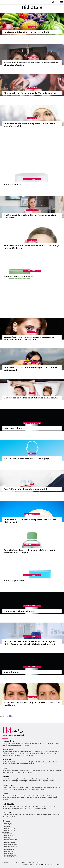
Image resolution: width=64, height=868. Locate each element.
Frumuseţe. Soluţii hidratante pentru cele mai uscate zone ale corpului (30, 125)
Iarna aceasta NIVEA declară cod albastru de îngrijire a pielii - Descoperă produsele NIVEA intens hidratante (31, 643)
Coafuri (24, 762)
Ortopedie (45, 781)
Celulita (55, 762)
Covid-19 (5, 816)
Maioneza (21, 798)
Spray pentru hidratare (15, 428)
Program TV (6, 755)
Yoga (28, 787)
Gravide (28, 808)
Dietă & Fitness (32, 210)
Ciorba (15, 796)
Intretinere (32, 88)
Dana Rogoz (6, 753)
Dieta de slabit (7, 789)
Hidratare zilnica (12, 184)
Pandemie (12, 816)
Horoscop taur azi (8, 841)
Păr (4, 762)
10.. (18, 716)
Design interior (52, 806)
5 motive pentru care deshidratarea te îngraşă (26, 459)
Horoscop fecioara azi (9, 839)
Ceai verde (35, 781)
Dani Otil (13, 753)
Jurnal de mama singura (17, 808)
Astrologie (6, 832)
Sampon (46, 762)
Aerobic (40, 787)
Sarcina (5, 779)
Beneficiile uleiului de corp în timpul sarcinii (26, 489)
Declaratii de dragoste (22, 745)
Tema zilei (25, 815)
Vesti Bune (56, 815)
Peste (19, 796)
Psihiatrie (52, 781)
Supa (35, 796)
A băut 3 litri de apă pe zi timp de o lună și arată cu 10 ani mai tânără (32, 704)
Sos (23, 796)
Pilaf (26, 798)
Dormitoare (43, 806)
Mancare (5, 796)
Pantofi (43, 770)
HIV (40, 781)
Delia (28, 753)
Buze (51, 762)
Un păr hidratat (12, 672)
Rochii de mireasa (23, 770)
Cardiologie (14, 781)
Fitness (9, 787)
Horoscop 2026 (7, 823)
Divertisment (32, 57)
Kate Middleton (18, 752)
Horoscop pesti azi (8, 850)
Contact (59, 864)
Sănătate (32, 454)
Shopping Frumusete (32, 179)
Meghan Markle (7, 752)
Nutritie (32, 27)
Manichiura (39, 762)
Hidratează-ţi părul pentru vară (19, 611)
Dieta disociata (17, 789)
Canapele (35, 806)
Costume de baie (35, 770)
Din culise (6, 815)
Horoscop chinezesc (9, 830)
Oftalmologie (23, 781)
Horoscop (6, 821)
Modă (5, 768)
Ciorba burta (51, 798)
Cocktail (52, 796)
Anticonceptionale (54, 779)
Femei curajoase (36, 808)
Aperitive (10, 798)
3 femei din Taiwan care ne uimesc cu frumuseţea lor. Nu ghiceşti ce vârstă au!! (31, 64)
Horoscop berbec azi (9, 855)
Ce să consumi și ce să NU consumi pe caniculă (26, 32)
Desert (15, 798)
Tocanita (46, 796)
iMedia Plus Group (21, 863)
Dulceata (40, 796)
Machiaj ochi (6, 764)
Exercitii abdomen (48, 787)
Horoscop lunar (7, 834)
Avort (29, 781)
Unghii (12, 762)
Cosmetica (32, 118)
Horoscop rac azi (8, 836)
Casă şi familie (8, 804)
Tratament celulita (17, 764)
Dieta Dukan (15, 787)
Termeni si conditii (44, 864)
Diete (4, 787)
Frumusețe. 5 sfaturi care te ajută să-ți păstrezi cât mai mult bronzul (30, 369)
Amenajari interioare (20, 806)
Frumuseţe (7, 760)
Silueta (24, 789)
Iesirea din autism (34, 815)
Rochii (7, 762)
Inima (15, 779)
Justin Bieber (41, 753)
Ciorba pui (43, 798)
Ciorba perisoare (34, 798)
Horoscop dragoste (9, 828)
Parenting (6, 808)
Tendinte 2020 (31, 772)
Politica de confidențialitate (29, 864)
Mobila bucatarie (8, 806)
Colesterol (45, 779)
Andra (24, 753)
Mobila (30, 806)
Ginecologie (28, 779)
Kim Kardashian (28, 752)
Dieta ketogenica (32, 789)
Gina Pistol (33, 753)
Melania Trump (51, 753)
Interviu (12, 815)
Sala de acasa (43, 789)
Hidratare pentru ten (14, 581)
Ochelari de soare (21, 772)
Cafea (31, 796)
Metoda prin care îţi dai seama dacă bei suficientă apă (30, 93)
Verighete (11, 772)
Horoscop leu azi (8, 851)
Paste (10, 796)
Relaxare (23, 787)
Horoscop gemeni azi (9, 837)
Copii (32, 484)
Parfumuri (18, 762)
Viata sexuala (20, 743)
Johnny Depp (38, 752)
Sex (45, 743)
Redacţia (53, 864)
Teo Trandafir (47, 752)
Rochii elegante (51, 770)
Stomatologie (36, 779)
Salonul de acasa (29, 764)
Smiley (19, 753)
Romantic (12, 743)
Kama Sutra (51, 743)
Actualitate (7, 812)
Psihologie (20, 779)
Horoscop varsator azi (9, 848)
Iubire (35, 743)
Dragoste (5, 743)
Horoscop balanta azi (9, 853)
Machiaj (29, 762)
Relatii (32, 393)
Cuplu (31, 743)
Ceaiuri (10, 779)
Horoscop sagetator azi (10, 846)
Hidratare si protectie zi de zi (18, 276)
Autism (44, 808)
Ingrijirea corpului (32, 362)
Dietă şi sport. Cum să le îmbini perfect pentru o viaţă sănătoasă (30, 216)
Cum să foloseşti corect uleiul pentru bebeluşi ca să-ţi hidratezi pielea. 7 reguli (30, 551)
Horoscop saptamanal (10, 857)
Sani (34, 762)
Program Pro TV (16, 755)
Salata (26, 796)
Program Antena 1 (27, 755)
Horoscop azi (7, 827)
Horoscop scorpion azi (10, 844)
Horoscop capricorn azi (10, 843)
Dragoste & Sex (8, 741)
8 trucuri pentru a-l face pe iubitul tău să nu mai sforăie (31, 398)
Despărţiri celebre (46, 815)
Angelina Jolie (56, 752)
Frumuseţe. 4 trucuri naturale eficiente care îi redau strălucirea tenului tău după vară (29, 338)
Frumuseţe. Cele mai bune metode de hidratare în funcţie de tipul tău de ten (32, 247)
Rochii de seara (12, 770)
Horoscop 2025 (7, 825)
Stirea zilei (18, 815)
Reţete (5, 794)
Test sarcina (6, 781)
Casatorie (41, 743)
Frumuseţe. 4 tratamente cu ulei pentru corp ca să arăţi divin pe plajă (31, 521)
